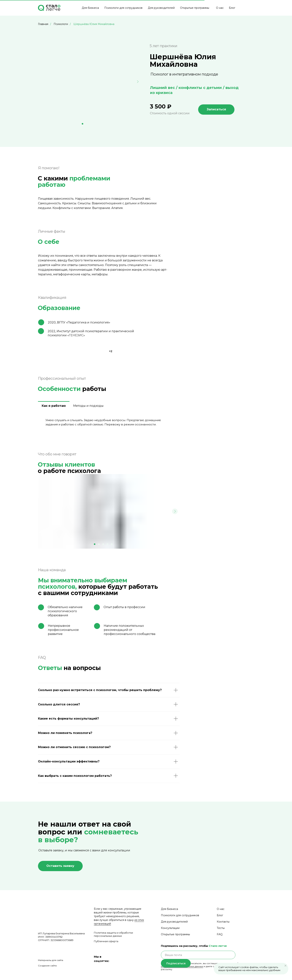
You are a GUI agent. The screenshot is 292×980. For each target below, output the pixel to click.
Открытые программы (195, 8)
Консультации (170, 928)
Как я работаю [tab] (54, 406)
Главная (43, 24)
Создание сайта (47, 966)
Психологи (61, 24)
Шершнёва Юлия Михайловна (94, 24)
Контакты (223, 922)
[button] (60, 866)
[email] (198, 955)
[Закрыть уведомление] (285, 966)
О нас (220, 8)
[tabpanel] (109, 424)
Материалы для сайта (51, 960)
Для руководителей (161, 8)
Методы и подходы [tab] (88, 406)
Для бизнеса (90, 8)
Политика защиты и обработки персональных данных (113, 934)
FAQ (220, 934)
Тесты (221, 928)
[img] (245, 8)
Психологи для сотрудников (123, 8)
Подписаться (176, 963)
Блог (232, 8)
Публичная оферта (106, 941)
